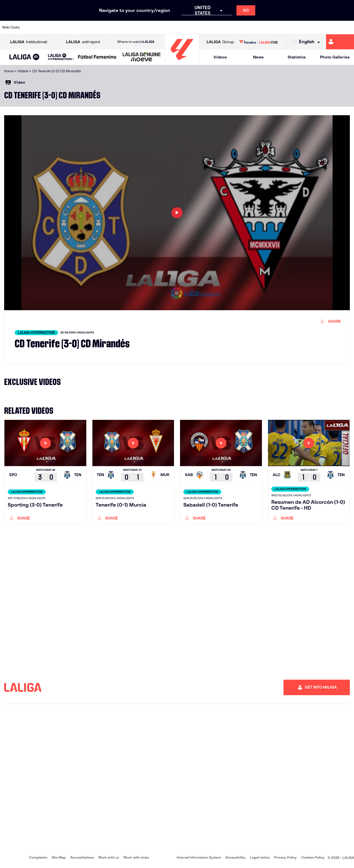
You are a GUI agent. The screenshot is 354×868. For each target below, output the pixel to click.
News (258, 57)
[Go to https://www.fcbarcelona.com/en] (115, 27)
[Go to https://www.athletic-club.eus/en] (32, 27)
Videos (220, 57)
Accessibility (235, 857)
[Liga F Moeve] (97, 57)
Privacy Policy (285, 857)
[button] (24, 57)
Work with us (109, 857)
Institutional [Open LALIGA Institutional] (29, 42)
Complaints (38, 857)
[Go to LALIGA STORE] (258, 42)
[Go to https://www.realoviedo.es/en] (281, 27)
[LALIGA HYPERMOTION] (61, 57)
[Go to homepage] (182, 62)
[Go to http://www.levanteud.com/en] (165, 27)
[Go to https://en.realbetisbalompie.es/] (248, 27)
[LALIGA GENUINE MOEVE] (142, 57)
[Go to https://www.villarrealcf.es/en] (348, 27)
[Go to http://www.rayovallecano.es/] (181, 27)
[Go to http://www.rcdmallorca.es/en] (231, 27)
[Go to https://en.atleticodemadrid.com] (49, 27)
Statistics (297, 57)
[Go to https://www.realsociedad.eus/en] (298, 27)
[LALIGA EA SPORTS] (24, 57)
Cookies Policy (313, 857)
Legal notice (260, 857)
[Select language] (308, 42)
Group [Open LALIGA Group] (220, 42)
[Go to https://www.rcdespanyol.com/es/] (215, 27)
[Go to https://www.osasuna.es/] (65, 27)
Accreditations (82, 857)
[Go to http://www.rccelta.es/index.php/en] (198, 27)
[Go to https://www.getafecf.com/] (132, 27)
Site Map (59, 857)
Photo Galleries (335, 57)
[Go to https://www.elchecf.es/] (98, 27)
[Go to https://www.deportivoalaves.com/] (82, 27)
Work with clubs (136, 857)
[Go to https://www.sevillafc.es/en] (314, 27)
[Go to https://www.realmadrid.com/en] (265, 27)
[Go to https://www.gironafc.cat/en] (148, 27)
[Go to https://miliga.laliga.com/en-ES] (340, 42)
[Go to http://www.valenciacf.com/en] (331, 27)
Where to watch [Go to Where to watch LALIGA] (136, 42)
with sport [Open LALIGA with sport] (83, 42)
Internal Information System (199, 857)
